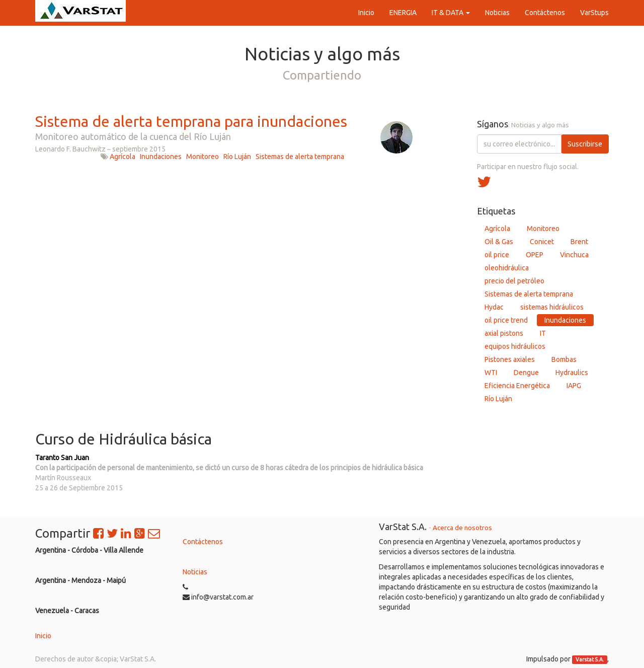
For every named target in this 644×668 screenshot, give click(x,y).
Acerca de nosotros (462, 528)
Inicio (43, 636)
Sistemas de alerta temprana (300, 157)
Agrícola (123, 157)
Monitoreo (203, 157)
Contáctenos (203, 542)
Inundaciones (161, 157)
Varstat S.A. (590, 659)
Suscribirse (585, 144)
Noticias (195, 572)
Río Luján (237, 157)
